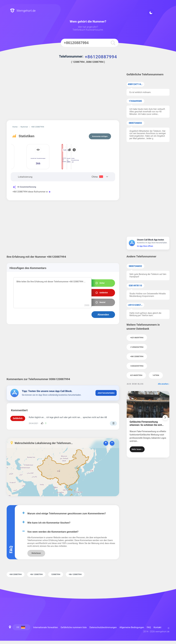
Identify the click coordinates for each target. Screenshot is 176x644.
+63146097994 (137, 338)
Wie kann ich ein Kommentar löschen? (49, 523)
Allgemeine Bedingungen (132, 627)
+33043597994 (137, 366)
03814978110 (135, 286)
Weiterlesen (36, 553)
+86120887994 (137, 356)
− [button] (112, 443)
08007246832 (135, 123)
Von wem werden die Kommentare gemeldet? (53, 532)
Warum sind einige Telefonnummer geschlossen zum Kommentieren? (67, 513)
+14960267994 (137, 347)
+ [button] (106, 443)
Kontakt (157, 627)
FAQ (149, 627)
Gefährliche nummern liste (74, 627)
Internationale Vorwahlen (46, 627)
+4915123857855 (136, 305)
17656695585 (135, 101)
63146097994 (136, 375)
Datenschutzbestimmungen (103, 627)
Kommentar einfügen (100, 136)
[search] (113, 43)
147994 (156, 375)
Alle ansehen (163, 384)
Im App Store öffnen (145, 246)
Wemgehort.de (23, 11)
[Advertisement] (63, 95)
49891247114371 (136, 84)
